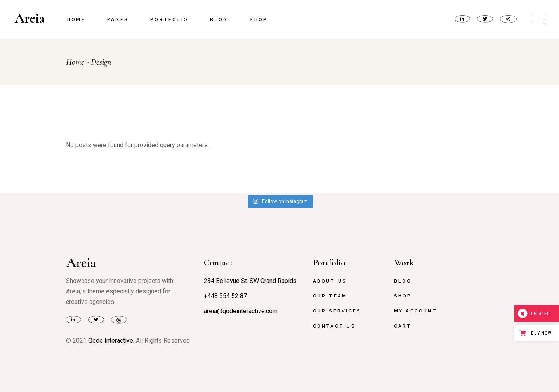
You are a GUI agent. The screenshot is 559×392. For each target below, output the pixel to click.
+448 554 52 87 (225, 296)
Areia (30, 18)
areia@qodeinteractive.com (241, 311)
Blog (403, 281)
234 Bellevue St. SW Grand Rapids (250, 281)
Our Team (330, 296)
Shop (403, 296)
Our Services (337, 311)
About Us (330, 281)
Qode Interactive (111, 341)
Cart (403, 326)
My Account (416, 311)
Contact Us (334, 326)
